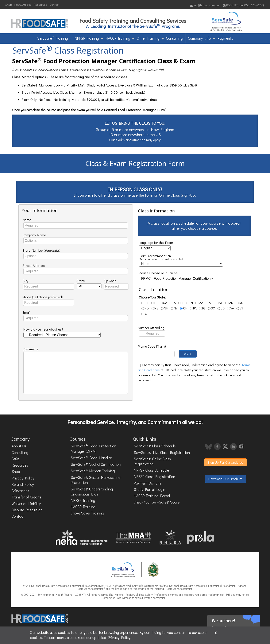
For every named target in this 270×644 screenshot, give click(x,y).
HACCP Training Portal (152, 496)
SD (221, 308)
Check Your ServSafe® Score (157, 502)
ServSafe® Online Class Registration (152, 461)
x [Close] (216, 632)
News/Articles (23, 5)
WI (145, 314)
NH (164, 308)
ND (145, 308)
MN (229, 303)
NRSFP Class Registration (154, 477)
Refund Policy (23, 484)
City (25, 281)
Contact (54, 5)
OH (184, 308)
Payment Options (147, 483)
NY (174, 308)
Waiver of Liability (26, 504)
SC (211, 308)
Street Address (34, 265)
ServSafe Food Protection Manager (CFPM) (93, 449)
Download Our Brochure (225, 479)
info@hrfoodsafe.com (205, 5)
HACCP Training (120, 38)
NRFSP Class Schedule (151, 470)
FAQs (16, 459)
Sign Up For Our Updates (225, 462)
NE (155, 308)
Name (27, 220)
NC (240, 303)
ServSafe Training (55, 38)
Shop (9, 5)
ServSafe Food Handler (91, 458)
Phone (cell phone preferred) (43, 297)
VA (231, 308)
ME (209, 303)
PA (193, 308)
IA (173, 303)
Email (26, 312)
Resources (40, 5)
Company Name (34, 235)
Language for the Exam (156, 242)
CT (145, 303)
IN (190, 303)
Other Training (150, 38)
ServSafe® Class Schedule (155, 446)
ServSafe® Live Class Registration (162, 453)
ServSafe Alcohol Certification (96, 464)
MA (199, 303)
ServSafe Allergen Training (93, 471)
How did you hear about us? (43, 329)
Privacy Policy (23, 478)
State (81, 281)
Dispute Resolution (27, 510)
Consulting (174, 38)
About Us (19, 446)
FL (154, 303)
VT (240, 308)
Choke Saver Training (87, 513)
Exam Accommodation (161, 258)
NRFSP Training (89, 38)
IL (181, 303)
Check (188, 354)
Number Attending (151, 328)
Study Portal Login (149, 489)
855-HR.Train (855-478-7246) (243, 5)
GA (163, 303)
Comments (30, 349)
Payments (225, 38)
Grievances (20, 491)
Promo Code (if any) (152, 346)
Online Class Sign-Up (177, 195)
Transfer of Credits (26, 497)
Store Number (41, 250)
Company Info (202, 38)
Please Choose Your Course (158, 273)
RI (202, 308)
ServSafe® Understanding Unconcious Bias (92, 492)
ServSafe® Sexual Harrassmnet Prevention (96, 480)
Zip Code (110, 281)
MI (219, 303)
